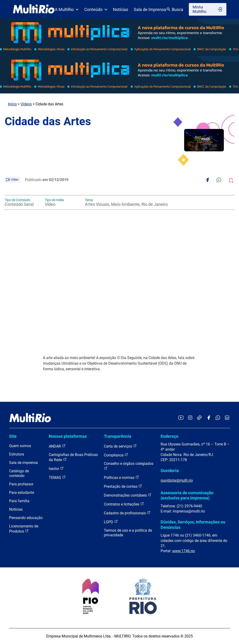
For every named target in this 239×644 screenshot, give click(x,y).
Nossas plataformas (68, 436)
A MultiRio (67, 9)
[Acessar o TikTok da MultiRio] (199, 418)
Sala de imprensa (23, 463)
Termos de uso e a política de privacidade (128, 533)
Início (12, 104)
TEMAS (57, 477)
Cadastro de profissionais (127, 513)
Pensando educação (26, 518)
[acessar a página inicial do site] (34, 9)
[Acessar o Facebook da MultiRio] (209, 418)
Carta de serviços (120, 446)
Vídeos (26, 104)
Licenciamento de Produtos (24, 529)
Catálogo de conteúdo (19, 473)
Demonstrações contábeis (128, 495)
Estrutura (17, 454)
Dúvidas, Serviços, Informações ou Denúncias (193, 525)
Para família (19, 501)
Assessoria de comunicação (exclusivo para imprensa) (187, 495)
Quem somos (20, 446)
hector (56, 468)
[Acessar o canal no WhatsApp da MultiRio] (218, 418)
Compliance (116, 455)
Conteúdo (96, 9)
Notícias (121, 9)
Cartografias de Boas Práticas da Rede (73, 457)
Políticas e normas (121, 477)
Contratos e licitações (124, 504)
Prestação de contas (123, 486)
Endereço (169, 436)
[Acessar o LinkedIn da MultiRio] (227, 418)
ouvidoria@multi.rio (177, 480)
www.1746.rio (184, 551)
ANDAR (57, 446)
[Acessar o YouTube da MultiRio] (181, 418)
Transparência (118, 436)
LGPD (111, 522)
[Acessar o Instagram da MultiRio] (190, 418)
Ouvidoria (170, 471)
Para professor (21, 484)
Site (13, 436)
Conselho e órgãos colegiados (129, 466)
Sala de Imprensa (150, 9)
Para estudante (22, 493)
